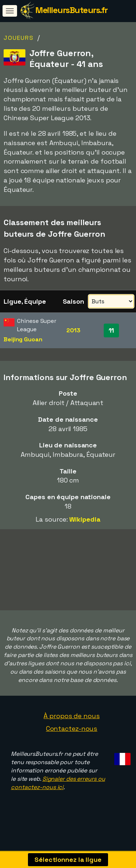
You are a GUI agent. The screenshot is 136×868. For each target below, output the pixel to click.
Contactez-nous (72, 737)
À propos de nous (71, 724)
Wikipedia (85, 519)
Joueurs (19, 38)
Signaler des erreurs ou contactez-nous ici (58, 791)
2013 (73, 330)
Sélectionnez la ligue (68, 859)
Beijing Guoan (23, 339)
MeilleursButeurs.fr (71, 10)
